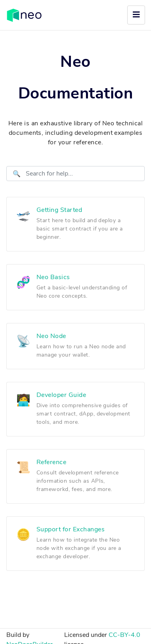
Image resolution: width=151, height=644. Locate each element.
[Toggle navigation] (136, 15)
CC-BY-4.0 (124, 635)
